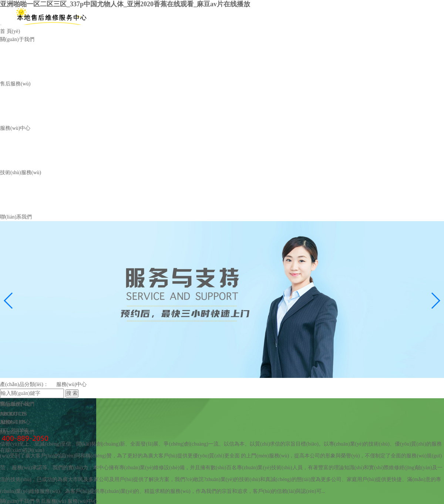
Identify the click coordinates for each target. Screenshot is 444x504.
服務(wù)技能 (83, 203)
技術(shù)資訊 (28, 203)
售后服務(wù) (15, 86)
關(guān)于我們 (17, 39)
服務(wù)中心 (28, 110)
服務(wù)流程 (28, 64)
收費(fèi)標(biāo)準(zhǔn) (97, 64)
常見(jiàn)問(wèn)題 (146, 203)
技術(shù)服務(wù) (21, 178)
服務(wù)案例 (28, 157)
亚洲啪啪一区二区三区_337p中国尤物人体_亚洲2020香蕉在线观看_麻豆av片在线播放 (125, 4)
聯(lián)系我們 (16, 224)
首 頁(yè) (10, 31)
